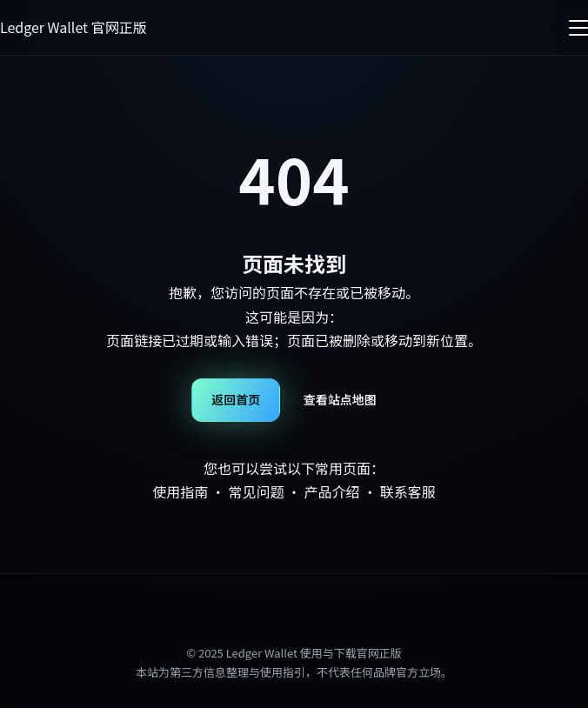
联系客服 (408, 491)
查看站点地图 (340, 399)
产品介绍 (332, 491)
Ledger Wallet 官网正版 (73, 27)
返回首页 (236, 399)
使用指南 (180, 491)
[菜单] (578, 28)
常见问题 (256, 491)
